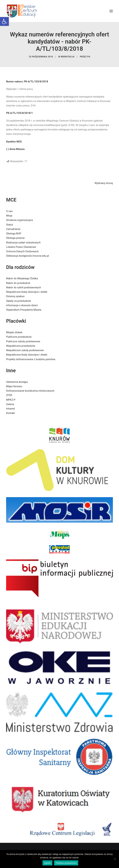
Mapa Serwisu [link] (14, 386)
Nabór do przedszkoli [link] (18, 283)
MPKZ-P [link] (11, 400)
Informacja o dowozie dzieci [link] (22, 305)
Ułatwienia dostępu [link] (17, 382)
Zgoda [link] (47, 863)
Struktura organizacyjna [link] (19, 220)
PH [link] (89, 57)
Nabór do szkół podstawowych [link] (24, 287)
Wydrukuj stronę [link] (104, 183)
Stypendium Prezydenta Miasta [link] (24, 310)
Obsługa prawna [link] (15, 238)
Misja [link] (9, 216)
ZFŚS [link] (9, 395)
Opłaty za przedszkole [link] (19, 301)
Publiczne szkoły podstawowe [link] (23, 341)
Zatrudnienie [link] (13, 229)
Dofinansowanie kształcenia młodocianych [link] (30, 391)
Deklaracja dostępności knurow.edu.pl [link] (28, 256)
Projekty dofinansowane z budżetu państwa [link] (31, 359)
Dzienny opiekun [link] (15, 296)
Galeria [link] (10, 404)
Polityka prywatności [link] (66, 863)
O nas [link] (9, 211)
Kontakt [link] (11, 413)
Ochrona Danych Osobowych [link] (22, 251)
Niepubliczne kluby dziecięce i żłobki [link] (27, 292)
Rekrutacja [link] (68, 57)
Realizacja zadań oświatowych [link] (23, 243)
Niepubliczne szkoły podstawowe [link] (25, 350)
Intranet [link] (10, 409)
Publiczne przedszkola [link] (19, 337)
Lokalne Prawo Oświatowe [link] (21, 247)
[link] (4, 21)
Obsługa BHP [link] (14, 234)
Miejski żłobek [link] (14, 332)
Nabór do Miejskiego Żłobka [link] (22, 278)
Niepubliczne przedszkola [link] (21, 346)
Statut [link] (10, 225)
